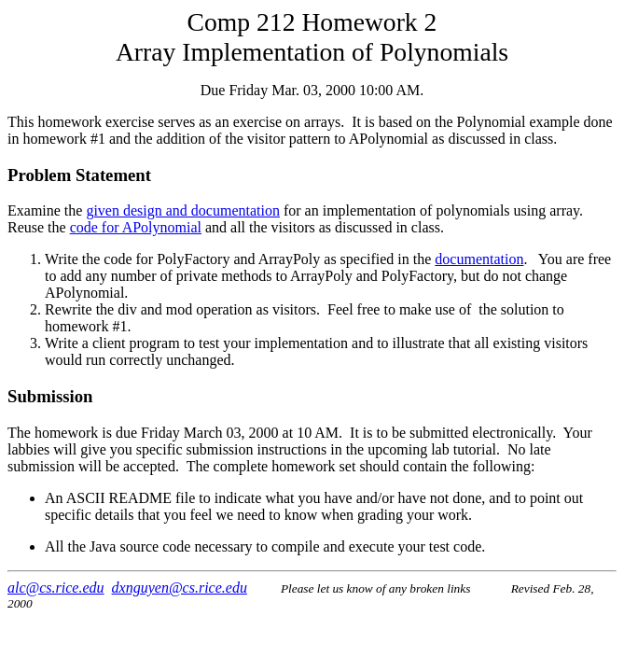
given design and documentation (183, 210)
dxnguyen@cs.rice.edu (180, 588)
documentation (479, 259)
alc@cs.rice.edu (56, 588)
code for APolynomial (136, 227)
